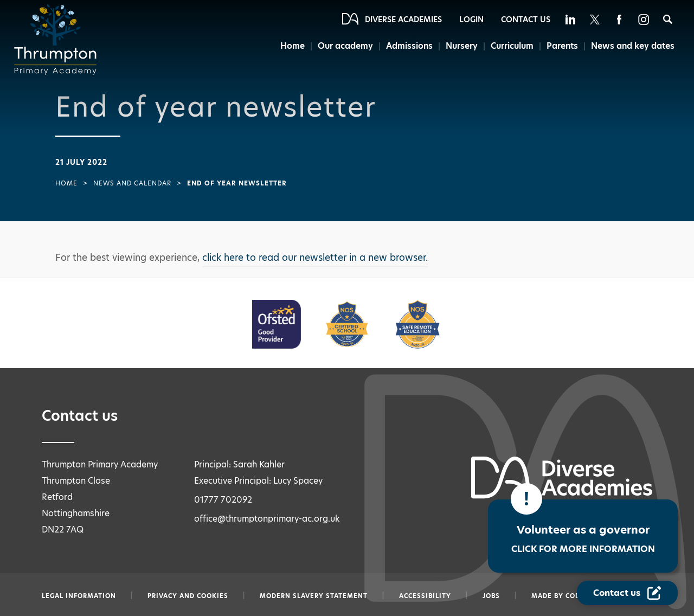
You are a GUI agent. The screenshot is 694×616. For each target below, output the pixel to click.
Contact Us (526, 20)
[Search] (668, 19)
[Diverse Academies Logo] (59, 40)
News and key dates (633, 46)
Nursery (462, 46)
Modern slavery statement (314, 596)
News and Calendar (132, 183)
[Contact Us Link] (627, 593)
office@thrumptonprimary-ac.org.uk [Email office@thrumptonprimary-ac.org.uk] (267, 519)
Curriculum (512, 46)
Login (471, 20)
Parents (562, 46)
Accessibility (425, 596)
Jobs (491, 596)
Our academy (345, 46)
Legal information (79, 596)
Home (293, 46)
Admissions (409, 46)
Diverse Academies (403, 20)
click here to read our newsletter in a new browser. (315, 258)
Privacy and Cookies (188, 596)
